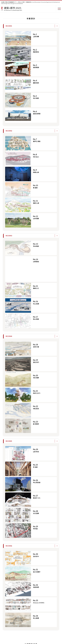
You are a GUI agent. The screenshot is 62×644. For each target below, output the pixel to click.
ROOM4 (9, 319)
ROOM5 (9, 424)
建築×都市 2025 (13, 9)
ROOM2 (9, 131)
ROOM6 (9, 529)
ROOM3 (9, 236)
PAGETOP (57, 637)
